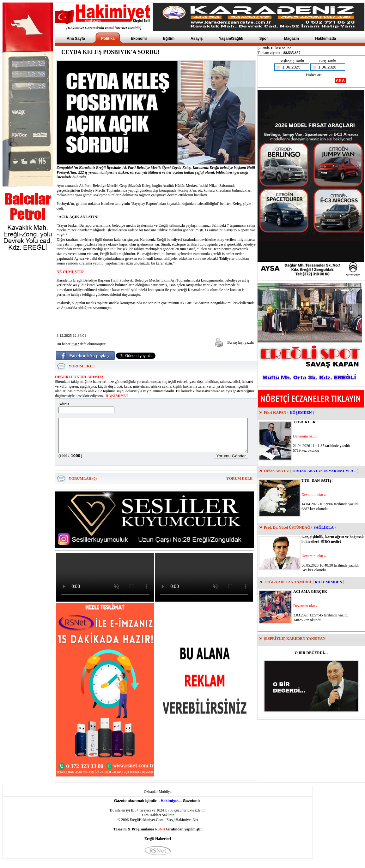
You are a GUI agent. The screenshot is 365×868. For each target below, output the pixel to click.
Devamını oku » (305, 436)
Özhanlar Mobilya (158, 798)
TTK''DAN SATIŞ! (317, 480)
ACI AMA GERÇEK (310, 592)
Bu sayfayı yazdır (241, 342)
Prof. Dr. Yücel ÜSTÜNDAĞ (287, 527)
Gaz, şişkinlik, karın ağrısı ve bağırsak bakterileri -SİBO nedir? (333, 539)
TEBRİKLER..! (306, 422)
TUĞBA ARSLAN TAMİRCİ (288, 582)
